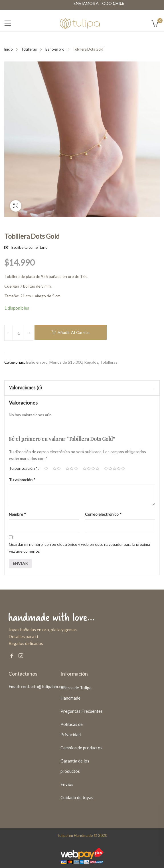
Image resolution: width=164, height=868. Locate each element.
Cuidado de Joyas (77, 797)
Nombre (17, 514)
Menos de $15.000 (66, 362)
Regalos (91, 362)
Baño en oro (55, 49)
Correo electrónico (103, 514)
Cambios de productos (81, 748)
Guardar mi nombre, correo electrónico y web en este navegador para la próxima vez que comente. (79, 548)
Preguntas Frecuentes (82, 711)
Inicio (8, 49)
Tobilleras (29, 49)
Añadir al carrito (74, 332)
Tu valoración (22, 480)
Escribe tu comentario (30, 247)
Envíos (67, 784)
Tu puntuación (23, 468)
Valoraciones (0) (25, 388)
